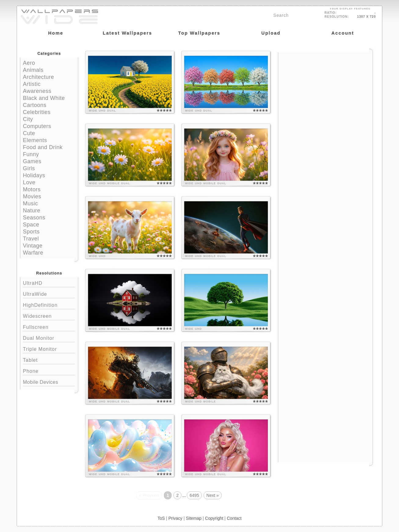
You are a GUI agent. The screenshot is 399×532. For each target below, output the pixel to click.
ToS (161, 518)
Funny (31, 154)
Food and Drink (43, 147)
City (28, 119)
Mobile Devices (40, 382)
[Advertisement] (325, 91)
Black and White (44, 98)
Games (32, 161)
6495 (194, 495)
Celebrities (37, 112)
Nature (32, 211)
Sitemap (194, 518)
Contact (234, 518)
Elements (35, 140)
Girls (29, 168)
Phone (49, 371)
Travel (31, 239)
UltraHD (49, 283)
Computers (37, 126)
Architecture (38, 77)
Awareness (37, 91)
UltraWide (49, 294)
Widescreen (49, 316)
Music (31, 204)
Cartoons (35, 105)
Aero (29, 63)
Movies (32, 196)
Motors (32, 189)
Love (29, 182)
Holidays (34, 175)
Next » (212, 495)
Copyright (214, 518)
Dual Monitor (49, 338)
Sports (31, 232)
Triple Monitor (49, 349)
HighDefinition (49, 305)
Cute (29, 133)
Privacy (175, 518)
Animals (33, 70)
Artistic (32, 84)
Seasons (34, 218)
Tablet (49, 360)
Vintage (33, 246)
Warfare (33, 253)
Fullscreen (49, 327)
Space (31, 225)
